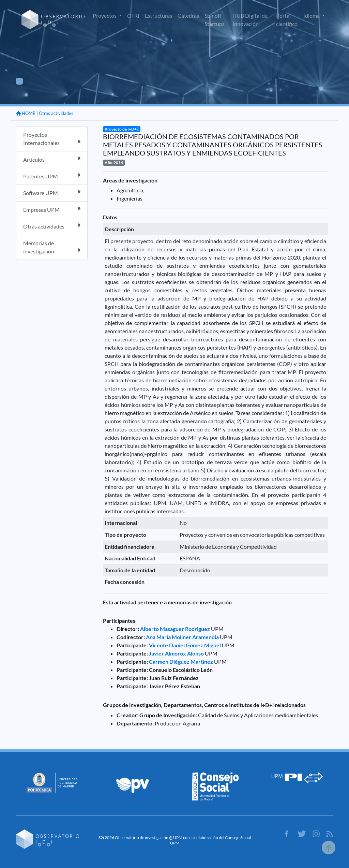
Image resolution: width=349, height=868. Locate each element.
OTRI (133, 16)
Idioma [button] (312, 16)
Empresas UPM (52, 209)
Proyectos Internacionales (52, 139)
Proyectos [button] (105, 16)
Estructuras (158, 16)
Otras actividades (56, 113)
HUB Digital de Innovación (250, 20)
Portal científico (287, 20)
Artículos (52, 159)
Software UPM (52, 193)
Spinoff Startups (215, 20)
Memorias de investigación (52, 247)
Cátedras (188, 16)
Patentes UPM (52, 176)
